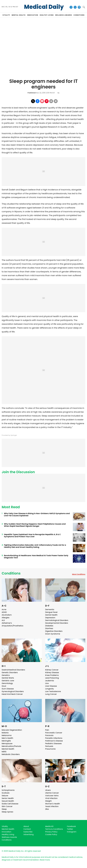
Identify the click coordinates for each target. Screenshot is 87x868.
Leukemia (50, 681)
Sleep (4, 809)
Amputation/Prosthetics (12, 626)
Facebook (71, 826)
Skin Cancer (7, 806)
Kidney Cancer (52, 670)
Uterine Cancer (52, 793)
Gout (4, 686)
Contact (27, 829)
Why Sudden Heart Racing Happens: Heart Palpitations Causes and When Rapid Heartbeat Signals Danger (35, 525)
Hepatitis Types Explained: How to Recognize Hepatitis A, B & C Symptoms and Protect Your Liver (32, 535)
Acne (4, 609)
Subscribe (28, 832)
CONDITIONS (79, 15)
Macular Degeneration (12, 730)
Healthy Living (8, 834)
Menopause (7, 744)
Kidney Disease (52, 672)
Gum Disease (8, 689)
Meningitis (6, 741)
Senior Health (8, 798)
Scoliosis (6, 793)
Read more (45, 860)
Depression (50, 618)
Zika (47, 809)
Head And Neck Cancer (12, 694)
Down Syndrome (53, 634)
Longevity (50, 689)
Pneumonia (50, 749)
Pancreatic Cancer (54, 733)
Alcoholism (7, 615)
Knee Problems (52, 675)
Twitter (70, 829)
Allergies (6, 618)
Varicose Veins (52, 796)
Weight (48, 801)
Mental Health (8, 749)
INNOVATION (33, 15)
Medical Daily (44, 7)
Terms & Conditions (54, 829)
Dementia (50, 609)
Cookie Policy (51, 834)
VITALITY (6, 15)
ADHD (4, 612)
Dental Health (51, 615)
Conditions (11, 573)
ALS (3, 620)
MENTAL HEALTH (19, 15)
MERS (4, 752)
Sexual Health (8, 801)
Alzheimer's (7, 623)
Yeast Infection (52, 806)
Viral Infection (51, 798)
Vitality (5, 826)
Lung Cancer (51, 694)
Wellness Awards (64, 15)
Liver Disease (51, 686)
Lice (47, 683)
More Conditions (79, 574)
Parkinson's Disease (54, 741)
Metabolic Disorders (11, 754)
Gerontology (7, 683)
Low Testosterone (53, 691)
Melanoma (7, 735)
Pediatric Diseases (53, 744)
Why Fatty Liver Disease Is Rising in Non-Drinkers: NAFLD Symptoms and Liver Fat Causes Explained (37, 515)
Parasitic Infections (54, 738)
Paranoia (49, 735)
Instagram (72, 832)
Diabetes (49, 626)
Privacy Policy (51, 832)
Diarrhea (49, 628)
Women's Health (53, 804)
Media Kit (49, 826)
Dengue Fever (51, 612)
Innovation (7, 832)
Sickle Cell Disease (10, 804)
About (26, 826)
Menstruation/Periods (11, 746)
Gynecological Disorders (13, 691)
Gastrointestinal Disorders (13, 670)
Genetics (6, 675)
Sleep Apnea (7, 812)
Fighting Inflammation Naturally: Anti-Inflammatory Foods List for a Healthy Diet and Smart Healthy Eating (35, 546)
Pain (47, 730)
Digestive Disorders (54, 631)
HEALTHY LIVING (47, 15)
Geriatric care (8, 681)
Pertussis (49, 746)
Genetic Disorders (10, 672)
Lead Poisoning (52, 678)
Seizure (5, 796)
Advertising (29, 834)
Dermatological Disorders (57, 620)
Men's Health (7, 738)
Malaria (5, 733)
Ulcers (48, 790)
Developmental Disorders (57, 623)
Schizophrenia (8, 790)
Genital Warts (8, 678)
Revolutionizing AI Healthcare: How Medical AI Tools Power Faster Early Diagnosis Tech (36, 557)
